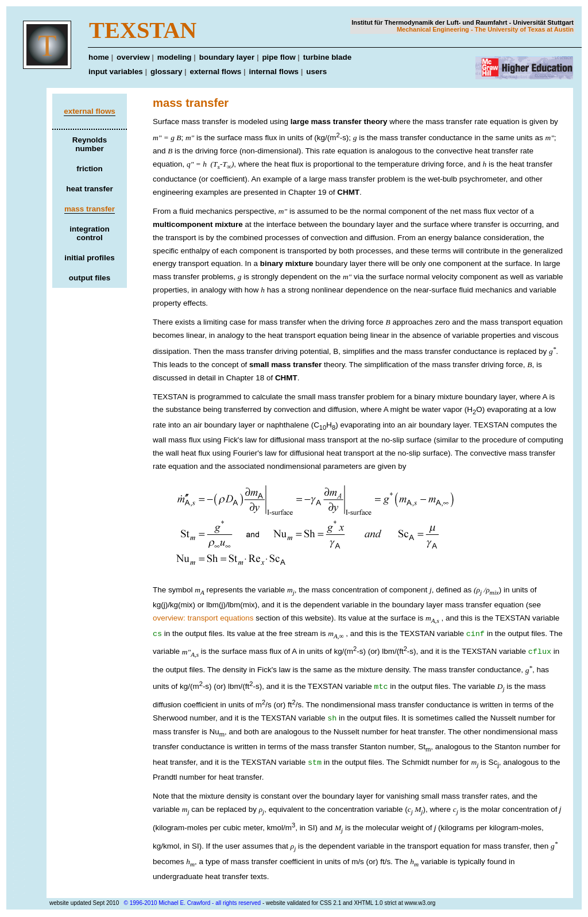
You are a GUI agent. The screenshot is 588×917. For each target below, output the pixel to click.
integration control (89, 233)
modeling (175, 57)
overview (133, 57)
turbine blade (327, 57)
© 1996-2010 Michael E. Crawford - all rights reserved (193, 904)
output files (90, 278)
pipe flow (278, 57)
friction (90, 169)
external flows (216, 72)
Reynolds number (90, 144)
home (99, 57)
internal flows (274, 72)
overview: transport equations (203, 618)
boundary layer (227, 57)
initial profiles (89, 258)
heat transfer (89, 189)
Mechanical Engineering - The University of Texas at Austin (485, 29)
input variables (116, 72)
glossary (166, 72)
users (316, 72)
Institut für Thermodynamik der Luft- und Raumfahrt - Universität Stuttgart (463, 22)
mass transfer (90, 209)
